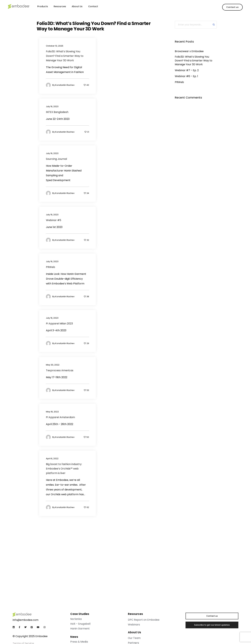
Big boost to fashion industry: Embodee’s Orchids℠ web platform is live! (64, 469)
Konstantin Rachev (65, 85)
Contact (93, 6)
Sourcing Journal (56, 159)
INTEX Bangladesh (57, 112)
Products (43, 6)
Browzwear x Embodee (189, 51)
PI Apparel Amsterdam (60, 417)
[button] (232, 7)
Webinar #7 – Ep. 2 (187, 70)
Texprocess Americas (60, 370)
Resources (60, 6)
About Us (77, 6)
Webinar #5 (54, 220)
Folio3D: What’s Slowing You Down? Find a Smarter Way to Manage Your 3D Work (65, 56)
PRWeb (51, 267)
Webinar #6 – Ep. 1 (186, 76)
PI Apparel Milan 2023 (59, 324)
